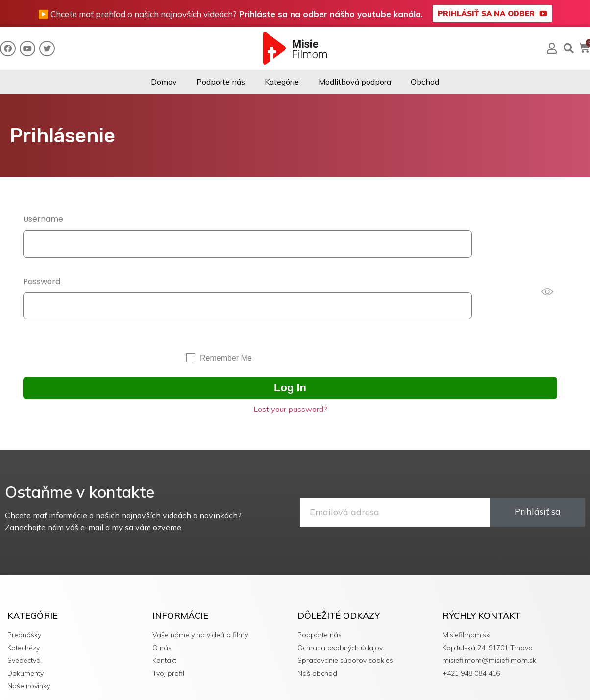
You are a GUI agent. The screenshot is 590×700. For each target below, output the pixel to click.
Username (43, 219)
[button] (492, 13)
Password (42, 267)
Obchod (425, 82)
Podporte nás (221, 82)
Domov (164, 82)
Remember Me (226, 330)
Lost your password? (290, 381)
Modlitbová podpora (355, 82)
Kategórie (282, 82)
